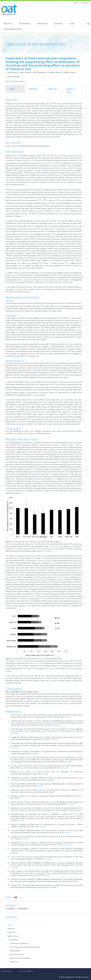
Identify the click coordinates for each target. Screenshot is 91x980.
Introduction (14, 940)
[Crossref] (56, 725)
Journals (58, 23)
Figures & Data (71, 91)
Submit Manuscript (13, 29)
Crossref (67, 717)
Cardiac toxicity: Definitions (19, 943)
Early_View (11, 909)
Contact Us (85, 3)
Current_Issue (23, 909)
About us (8, 23)
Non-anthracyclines (17, 954)
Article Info (33, 89)
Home (75, 3)
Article (12, 89)
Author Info (52, 89)
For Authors (25, 23)
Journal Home (11, 905)
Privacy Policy (7, 971)
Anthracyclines (15, 951)
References (14, 962)
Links (72, 23)
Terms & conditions (26, 971)
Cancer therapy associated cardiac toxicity (25, 947)
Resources (42, 23)
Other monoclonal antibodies (20, 958)
